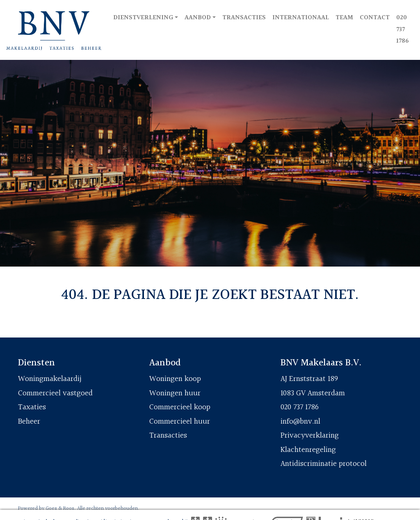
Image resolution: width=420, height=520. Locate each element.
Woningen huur (175, 393)
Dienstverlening (143, 18)
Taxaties (32, 407)
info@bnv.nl (300, 422)
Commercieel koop (180, 407)
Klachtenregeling (308, 450)
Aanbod (198, 18)
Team (344, 18)
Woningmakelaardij (50, 379)
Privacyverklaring (310, 436)
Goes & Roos (60, 509)
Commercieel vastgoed (55, 393)
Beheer (29, 422)
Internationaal (301, 18)
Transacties (244, 18)
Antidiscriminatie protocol (324, 464)
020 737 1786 (403, 30)
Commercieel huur (180, 422)
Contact (375, 18)
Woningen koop (175, 379)
